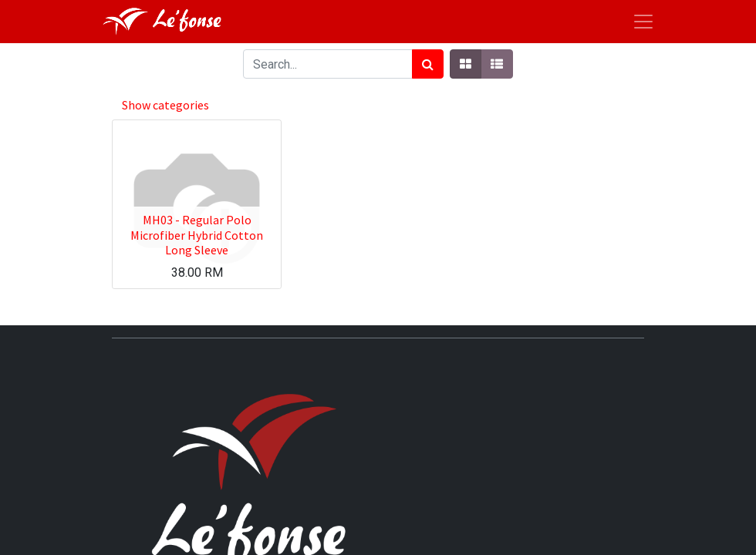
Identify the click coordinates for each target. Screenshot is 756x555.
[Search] (428, 64)
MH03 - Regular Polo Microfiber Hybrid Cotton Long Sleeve (197, 234)
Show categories (165, 105)
